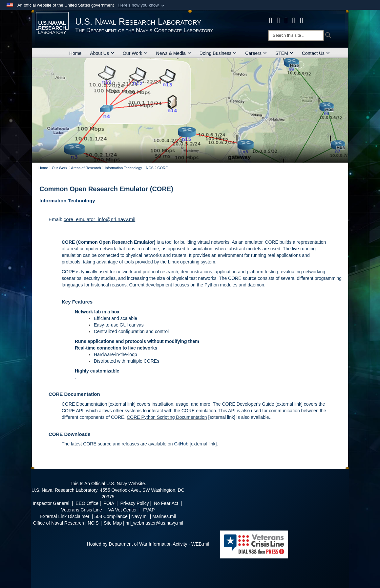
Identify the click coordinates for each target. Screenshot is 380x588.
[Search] (296, 35)
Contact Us (316, 53)
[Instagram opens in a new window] (286, 20)
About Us (102, 53)
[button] (142, 5)
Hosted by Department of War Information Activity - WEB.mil (148, 544)
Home (75, 53)
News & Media (174, 53)
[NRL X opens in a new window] (279, 20)
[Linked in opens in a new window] (294, 20)
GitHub (181, 444)
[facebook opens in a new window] (271, 20)
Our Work (135, 53)
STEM (284, 53)
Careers (256, 53)
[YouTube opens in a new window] (302, 20)
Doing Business (218, 53)
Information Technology (67, 201)
